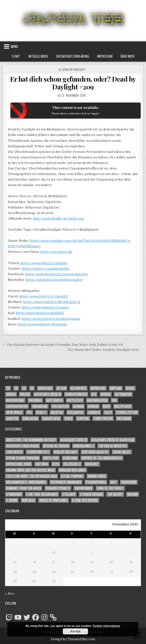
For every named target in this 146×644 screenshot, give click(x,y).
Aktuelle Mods (38, 56)
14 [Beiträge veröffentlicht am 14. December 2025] (131, 552)
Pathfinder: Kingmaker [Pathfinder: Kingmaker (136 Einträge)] (66, 482)
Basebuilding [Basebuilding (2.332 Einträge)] (15, 400)
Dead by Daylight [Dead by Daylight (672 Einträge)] (66, 452)
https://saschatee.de (56, 252)
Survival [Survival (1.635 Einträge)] (83, 418)
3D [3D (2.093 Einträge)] (24, 388)
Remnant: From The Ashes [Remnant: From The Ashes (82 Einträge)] (24, 488)
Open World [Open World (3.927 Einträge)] (14, 412)
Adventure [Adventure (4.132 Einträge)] (98, 388)
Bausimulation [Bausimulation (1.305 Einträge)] (97, 400)
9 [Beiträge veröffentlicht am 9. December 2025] (35, 552)
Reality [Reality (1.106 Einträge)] (41, 412)
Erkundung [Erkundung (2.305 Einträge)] (40, 406)
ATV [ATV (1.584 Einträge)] (94, 394)
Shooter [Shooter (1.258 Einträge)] (12, 418)
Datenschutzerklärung (73, 56)
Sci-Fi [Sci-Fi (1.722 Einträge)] (108, 412)
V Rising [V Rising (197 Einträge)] (12, 500)
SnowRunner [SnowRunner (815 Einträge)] (83, 488)
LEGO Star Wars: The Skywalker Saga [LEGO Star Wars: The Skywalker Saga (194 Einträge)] (32, 476)
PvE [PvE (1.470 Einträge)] (29, 412)
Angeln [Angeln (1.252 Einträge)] (11, 394)
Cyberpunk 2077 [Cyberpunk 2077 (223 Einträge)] (38, 452)
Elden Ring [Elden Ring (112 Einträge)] (70, 458)
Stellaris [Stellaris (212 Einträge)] (69, 494)
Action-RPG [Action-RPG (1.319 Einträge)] (78, 388)
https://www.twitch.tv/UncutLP (44, 296)
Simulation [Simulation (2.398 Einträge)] (30, 418)
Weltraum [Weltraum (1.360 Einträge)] (124, 418)
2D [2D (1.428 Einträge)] (8, 388)
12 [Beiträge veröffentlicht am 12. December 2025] (92, 552)
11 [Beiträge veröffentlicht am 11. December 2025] (73, 552)
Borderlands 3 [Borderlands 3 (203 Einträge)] (84, 446)
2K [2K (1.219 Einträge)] (16, 388)
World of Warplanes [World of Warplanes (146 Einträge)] (53, 500)
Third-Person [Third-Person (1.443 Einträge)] (103, 418)
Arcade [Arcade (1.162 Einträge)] (25, 394)
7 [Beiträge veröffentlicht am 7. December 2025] (131, 543)
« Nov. (10, 594)
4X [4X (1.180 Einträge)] (32, 388)
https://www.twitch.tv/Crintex (45, 307)
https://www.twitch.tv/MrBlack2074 (52, 302)
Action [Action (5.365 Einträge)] (61, 388)
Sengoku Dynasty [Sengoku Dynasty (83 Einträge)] (58, 488)
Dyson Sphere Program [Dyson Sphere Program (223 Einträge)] (23, 458)
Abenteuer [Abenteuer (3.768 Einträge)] (45, 388)
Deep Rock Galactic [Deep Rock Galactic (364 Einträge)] (95, 452)
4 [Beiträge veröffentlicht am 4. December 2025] (73, 543)
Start (16, 56)
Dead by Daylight (74, 69)
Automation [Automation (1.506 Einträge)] (123, 394)
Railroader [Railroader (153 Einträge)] (129, 482)
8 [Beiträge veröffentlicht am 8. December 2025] (15, 552)
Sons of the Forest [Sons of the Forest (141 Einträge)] (110, 488)
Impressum (105, 56)
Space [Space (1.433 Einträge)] (68, 418)
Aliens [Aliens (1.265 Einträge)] (130, 388)
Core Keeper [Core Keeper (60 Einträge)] (14, 452)
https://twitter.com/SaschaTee (46, 269)
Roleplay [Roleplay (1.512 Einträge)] (57, 412)
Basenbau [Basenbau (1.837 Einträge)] (35, 400)
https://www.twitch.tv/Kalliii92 (40, 313)
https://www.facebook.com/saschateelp (56, 274)
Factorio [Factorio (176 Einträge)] (42, 464)
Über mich (127, 56)
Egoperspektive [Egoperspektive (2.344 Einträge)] (17, 406)
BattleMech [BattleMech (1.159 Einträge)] (54, 400)
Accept (75, 631)
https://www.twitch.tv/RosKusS (42, 324)
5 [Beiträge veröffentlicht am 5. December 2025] (92, 543)
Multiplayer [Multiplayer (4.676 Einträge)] (123, 406)
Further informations (106, 626)
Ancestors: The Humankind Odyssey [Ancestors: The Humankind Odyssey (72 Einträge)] (31, 440)
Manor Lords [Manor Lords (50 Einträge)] (97, 476)
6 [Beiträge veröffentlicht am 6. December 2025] (111, 543)
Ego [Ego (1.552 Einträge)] (114, 400)
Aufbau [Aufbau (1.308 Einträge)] (106, 394)
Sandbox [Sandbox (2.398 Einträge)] (94, 412)
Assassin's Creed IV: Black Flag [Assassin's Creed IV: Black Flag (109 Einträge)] (113, 440)
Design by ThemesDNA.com (73, 639)
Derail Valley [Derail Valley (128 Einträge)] (122, 452)
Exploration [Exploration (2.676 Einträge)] (60, 406)
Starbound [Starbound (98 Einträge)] (14, 494)
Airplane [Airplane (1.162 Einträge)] (116, 388)
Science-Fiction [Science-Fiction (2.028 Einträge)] (127, 412)
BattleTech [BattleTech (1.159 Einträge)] (75, 400)
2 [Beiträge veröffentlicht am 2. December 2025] (35, 543)
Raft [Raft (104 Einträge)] (114, 482)
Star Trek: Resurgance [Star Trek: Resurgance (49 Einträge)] (42, 494)
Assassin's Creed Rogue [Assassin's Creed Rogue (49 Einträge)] (23, 446)
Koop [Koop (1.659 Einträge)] (107, 406)
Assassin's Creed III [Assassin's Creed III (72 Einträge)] (74, 440)
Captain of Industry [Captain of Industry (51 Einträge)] (113, 446)
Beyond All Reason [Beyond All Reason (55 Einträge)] (56, 446)
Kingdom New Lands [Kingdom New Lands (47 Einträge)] (72, 470)
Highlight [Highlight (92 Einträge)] (92, 464)
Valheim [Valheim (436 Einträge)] (133, 494)
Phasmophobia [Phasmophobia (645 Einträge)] (96, 482)
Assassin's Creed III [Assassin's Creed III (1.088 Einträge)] (48, 394)
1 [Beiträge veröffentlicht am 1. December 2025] (15, 543)
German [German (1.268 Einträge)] (78, 406)
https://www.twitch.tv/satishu (44, 263)
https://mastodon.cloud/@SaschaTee (54, 280)
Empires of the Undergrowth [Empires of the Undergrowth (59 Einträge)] (102, 458)
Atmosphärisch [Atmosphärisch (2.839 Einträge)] (76, 394)
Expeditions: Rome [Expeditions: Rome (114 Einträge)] (19, 464)
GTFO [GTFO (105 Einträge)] (56, 464)
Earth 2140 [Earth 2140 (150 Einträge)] (51, 458)
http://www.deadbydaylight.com (58, 218)
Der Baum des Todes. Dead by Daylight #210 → (106, 350)
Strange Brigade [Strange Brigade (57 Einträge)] (91, 494)
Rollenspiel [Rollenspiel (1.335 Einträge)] (76, 412)
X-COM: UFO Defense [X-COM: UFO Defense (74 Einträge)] (85, 500)
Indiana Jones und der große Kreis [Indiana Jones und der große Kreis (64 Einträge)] (31, 470)
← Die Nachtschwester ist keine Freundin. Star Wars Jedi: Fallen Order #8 (63, 345)
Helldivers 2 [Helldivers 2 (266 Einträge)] (72, 464)
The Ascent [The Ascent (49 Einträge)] (115, 494)
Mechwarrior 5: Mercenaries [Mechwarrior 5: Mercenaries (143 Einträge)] (26, 482)
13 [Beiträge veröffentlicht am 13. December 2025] (111, 552)
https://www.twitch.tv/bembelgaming (51, 319)
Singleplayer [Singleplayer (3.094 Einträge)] (51, 418)
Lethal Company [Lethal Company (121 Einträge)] (72, 476)
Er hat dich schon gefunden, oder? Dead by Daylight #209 (73, 83)
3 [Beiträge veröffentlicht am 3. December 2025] (54, 543)
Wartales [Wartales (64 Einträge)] (28, 500)
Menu (14, 46)
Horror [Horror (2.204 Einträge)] (93, 406)
